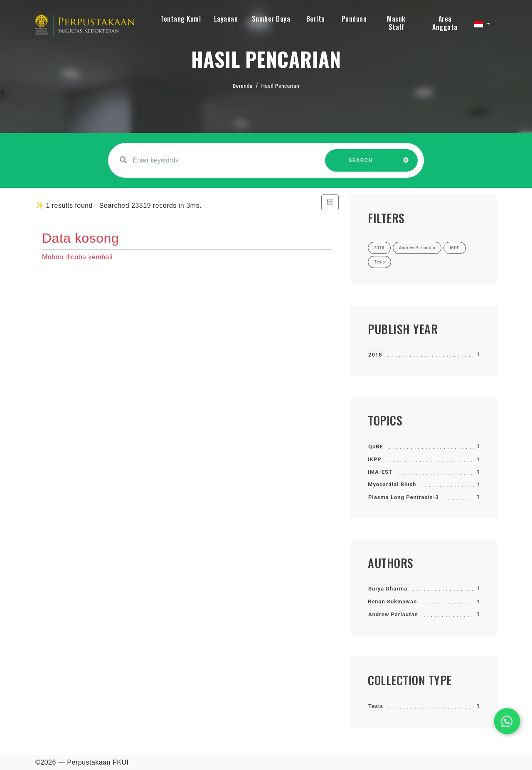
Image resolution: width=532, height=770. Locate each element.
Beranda (243, 86)
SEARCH (361, 164)
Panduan (354, 19)
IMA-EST (380, 472)
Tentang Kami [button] (181, 19)
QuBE (376, 447)
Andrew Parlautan (393, 614)
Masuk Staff (396, 23)
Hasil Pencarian (281, 86)
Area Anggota (445, 23)
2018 (375, 355)
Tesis (376, 706)
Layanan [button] (226, 19)
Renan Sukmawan (392, 601)
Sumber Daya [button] (271, 19)
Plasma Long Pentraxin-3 (404, 497)
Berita (316, 19)
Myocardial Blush (392, 484)
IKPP (375, 459)
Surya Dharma (388, 589)
